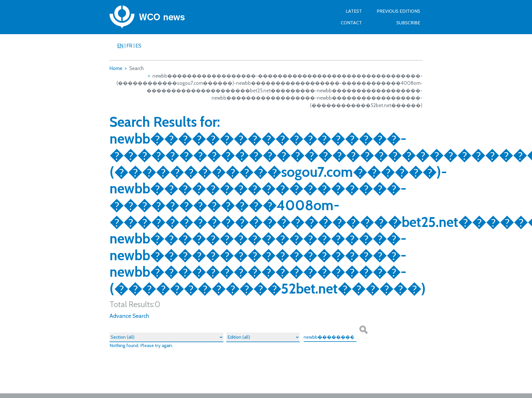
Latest (354, 11)
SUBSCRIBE (408, 23)
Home (116, 68)
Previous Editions (398, 11)
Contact (351, 23)
